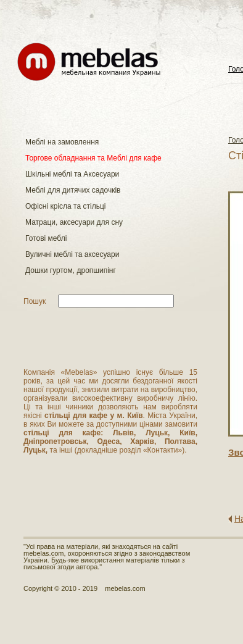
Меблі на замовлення (62, 142)
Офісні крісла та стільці (65, 206)
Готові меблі (46, 238)
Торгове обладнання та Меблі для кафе (93, 158)
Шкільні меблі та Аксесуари (72, 174)
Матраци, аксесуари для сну (74, 222)
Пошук (35, 301)
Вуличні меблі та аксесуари (72, 254)
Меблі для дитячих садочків (73, 190)
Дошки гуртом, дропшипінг (71, 270)
